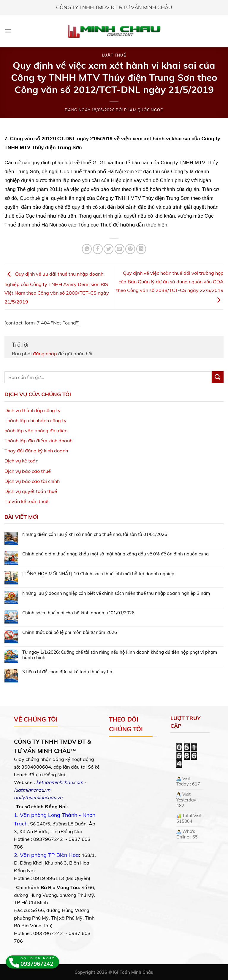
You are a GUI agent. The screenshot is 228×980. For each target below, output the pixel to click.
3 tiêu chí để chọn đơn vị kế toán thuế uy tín (67, 672)
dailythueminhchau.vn (38, 797)
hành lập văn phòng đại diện (36, 430)
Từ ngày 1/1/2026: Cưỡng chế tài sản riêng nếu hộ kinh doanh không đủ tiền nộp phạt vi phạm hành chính (120, 655)
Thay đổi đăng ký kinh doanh (36, 451)
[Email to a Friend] (119, 249)
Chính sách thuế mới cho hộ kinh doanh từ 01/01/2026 (78, 613)
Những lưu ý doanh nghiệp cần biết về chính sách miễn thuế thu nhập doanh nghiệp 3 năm (116, 593)
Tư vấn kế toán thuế (26, 501)
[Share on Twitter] (109, 249)
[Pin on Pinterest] (130, 249)
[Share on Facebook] (98, 249)
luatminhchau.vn (32, 790)
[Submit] (218, 377)
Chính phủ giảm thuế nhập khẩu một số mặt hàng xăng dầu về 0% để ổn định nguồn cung (115, 554)
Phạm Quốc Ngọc (144, 110)
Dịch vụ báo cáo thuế (28, 471)
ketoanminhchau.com (60, 782)
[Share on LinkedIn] (141, 249)
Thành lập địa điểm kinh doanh (38, 441)
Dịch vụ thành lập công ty (33, 410)
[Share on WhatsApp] (87, 249)
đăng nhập (45, 354)
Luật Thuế (114, 55)
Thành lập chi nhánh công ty (35, 420)
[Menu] (8, 31)
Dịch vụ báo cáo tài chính (32, 481)
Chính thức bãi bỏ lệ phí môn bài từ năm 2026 (70, 632)
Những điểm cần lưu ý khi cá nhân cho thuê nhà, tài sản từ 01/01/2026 (95, 534)
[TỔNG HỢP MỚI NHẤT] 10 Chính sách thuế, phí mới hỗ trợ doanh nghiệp (98, 574)
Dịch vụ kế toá (20, 461)
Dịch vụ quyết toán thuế (31, 491)
